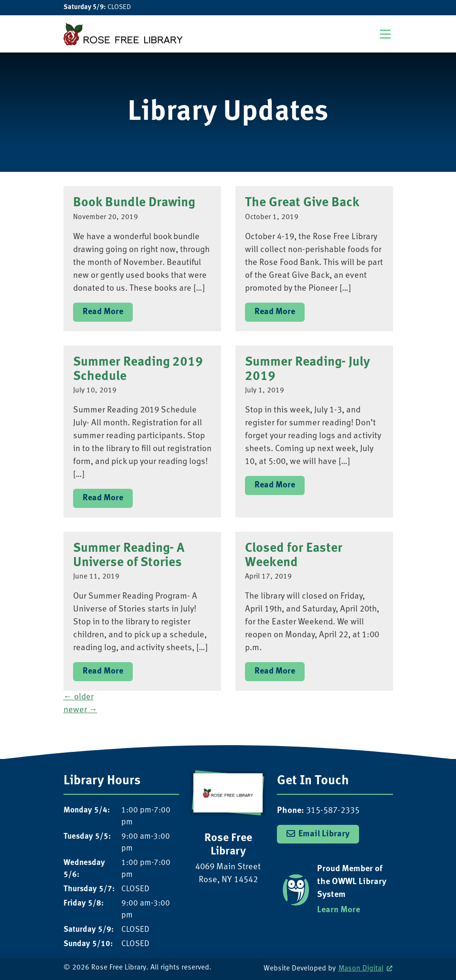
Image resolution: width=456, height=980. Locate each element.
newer (80, 710)
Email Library (324, 834)
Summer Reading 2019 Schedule (138, 369)
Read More (103, 312)
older (79, 697)
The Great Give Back (302, 203)
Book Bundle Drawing (134, 203)
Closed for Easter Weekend (294, 555)
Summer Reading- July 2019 (308, 369)
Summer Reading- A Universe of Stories (129, 555)
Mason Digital (361, 969)
